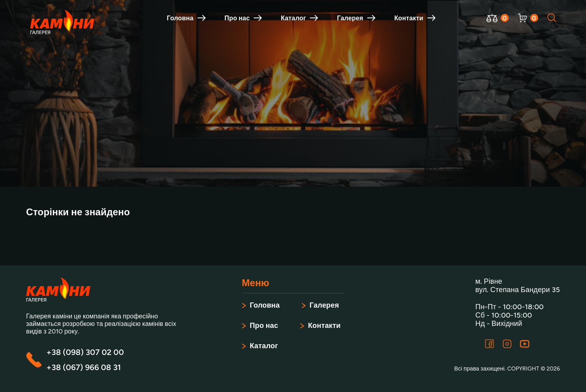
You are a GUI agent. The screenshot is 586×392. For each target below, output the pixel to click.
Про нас (243, 18)
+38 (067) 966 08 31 (84, 367)
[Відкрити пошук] (552, 18)
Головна (186, 18)
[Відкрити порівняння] (492, 18)
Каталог (299, 18)
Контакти (415, 18)
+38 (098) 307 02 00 (85, 352)
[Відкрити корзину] (522, 18)
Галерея (356, 18)
